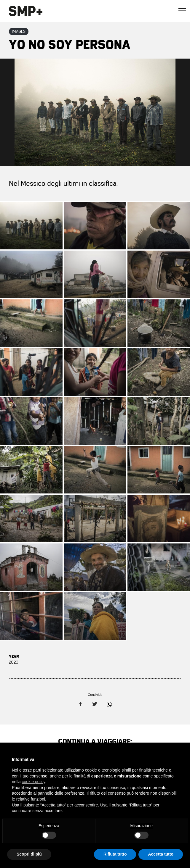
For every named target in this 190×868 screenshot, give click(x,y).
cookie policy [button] (33, 782)
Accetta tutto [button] (161, 854)
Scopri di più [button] (29, 854)
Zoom (95, 112)
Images (19, 32)
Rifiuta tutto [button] (115, 854)
